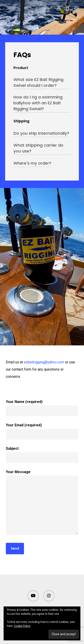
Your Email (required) (42, 431)
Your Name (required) (42, 408)
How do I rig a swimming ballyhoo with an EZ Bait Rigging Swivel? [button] (38, 103)
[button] (77, 8)
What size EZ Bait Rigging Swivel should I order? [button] (38, 82)
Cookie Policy (22, 626)
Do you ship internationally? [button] (41, 133)
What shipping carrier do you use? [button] (38, 148)
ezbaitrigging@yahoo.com (44, 362)
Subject (42, 455)
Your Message (42, 504)
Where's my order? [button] (32, 163)
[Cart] (68, 8)
